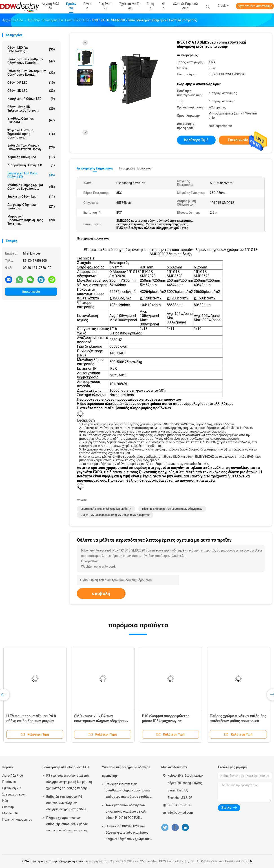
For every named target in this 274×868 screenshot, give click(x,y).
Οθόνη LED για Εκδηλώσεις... (31, 49)
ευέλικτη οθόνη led (31, 197)
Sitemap (8, 807)
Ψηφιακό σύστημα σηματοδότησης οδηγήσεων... (31, 134)
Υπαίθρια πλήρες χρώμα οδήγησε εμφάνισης (126, 771)
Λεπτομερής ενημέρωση (95, 168)
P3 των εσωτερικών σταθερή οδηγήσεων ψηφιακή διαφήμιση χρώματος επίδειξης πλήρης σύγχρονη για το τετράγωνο (69, 782)
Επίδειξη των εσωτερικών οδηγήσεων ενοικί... (31, 73)
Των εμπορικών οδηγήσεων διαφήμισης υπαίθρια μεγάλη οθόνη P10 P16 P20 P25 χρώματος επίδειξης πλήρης (126, 812)
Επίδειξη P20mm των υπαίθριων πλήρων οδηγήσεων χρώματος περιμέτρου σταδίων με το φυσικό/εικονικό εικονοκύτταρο (128, 791)
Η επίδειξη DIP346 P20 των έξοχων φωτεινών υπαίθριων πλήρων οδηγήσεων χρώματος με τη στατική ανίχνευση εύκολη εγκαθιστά (128, 833)
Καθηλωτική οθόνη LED (31, 99)
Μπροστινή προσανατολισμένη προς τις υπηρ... (31, 220)
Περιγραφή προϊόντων (135, 168)
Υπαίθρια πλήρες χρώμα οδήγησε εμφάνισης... (31, 187)
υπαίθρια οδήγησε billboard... (31, 120)
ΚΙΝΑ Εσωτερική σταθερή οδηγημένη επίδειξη (55, 861)
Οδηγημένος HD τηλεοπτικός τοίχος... (31, 109)
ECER (248, 861)
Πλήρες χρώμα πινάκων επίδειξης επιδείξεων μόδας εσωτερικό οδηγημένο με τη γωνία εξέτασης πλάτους (67, 825)
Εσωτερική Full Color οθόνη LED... (31, 175)
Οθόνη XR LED (31, 83)
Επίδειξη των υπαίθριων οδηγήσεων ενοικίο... (31, 61)
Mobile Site (10, 813)
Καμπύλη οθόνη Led (31, 157)
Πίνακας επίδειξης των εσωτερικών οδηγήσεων (172, 509)
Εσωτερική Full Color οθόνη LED (66, 767)
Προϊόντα (9, 782)
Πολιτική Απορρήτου (17, 820)
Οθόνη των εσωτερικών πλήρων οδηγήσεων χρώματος (115, 515)
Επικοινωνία (31, 292)
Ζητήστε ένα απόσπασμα (255, 6)
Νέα (5, 801)
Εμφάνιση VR (11, 788)
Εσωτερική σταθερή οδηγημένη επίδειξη (106, 509)
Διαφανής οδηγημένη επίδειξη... (31, 207)
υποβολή (101, 593)
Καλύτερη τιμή (196, 140)
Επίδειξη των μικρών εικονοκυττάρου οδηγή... (31, 147)
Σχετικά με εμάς (14, 794)
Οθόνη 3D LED (31, 91)
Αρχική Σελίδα (13, 776)
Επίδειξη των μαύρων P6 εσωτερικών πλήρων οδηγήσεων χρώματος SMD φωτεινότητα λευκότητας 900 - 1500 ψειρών (69, 804)
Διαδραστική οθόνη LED (31, 165)
